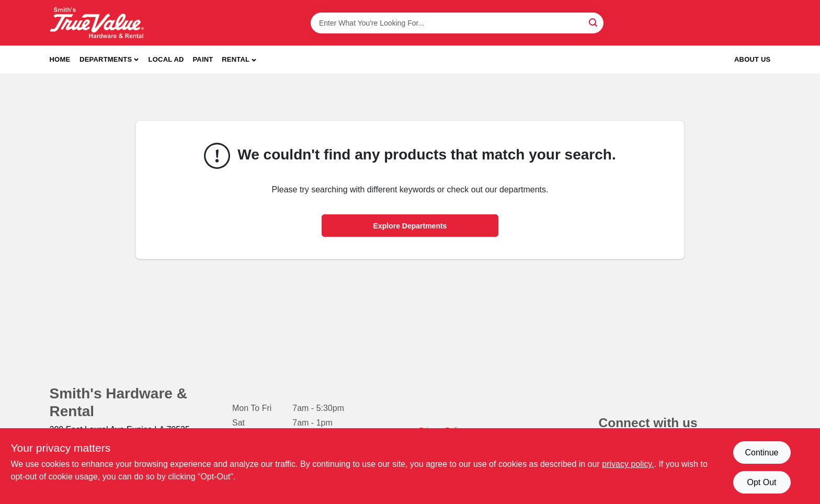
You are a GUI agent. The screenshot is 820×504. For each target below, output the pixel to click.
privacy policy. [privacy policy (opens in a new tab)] (628, 464)
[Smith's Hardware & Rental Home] (97, 23)
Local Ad (166, 59)
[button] (239, 60)
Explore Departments (410, 226)
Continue (761, 453)
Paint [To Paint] (203, 59)
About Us (753, 59)
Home (60, 59)
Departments (106, 59)
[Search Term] (457, 23)
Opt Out (761, 482)
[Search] (594, 22)
